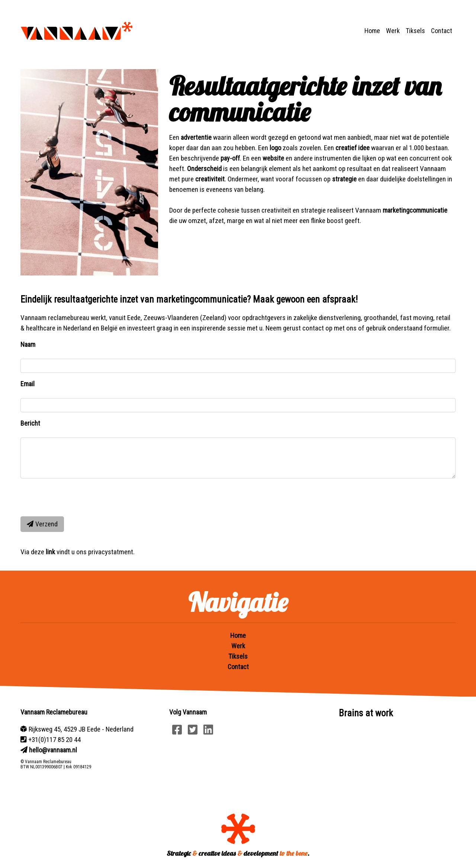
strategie (344, 179)
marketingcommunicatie (415, 210)
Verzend (42, 524)
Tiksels (415, 31)
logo (275, 148)
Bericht (30, 423)
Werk (393, 31)
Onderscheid (204, 169)
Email (28, 384)
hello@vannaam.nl (53, 750)
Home (372, 31)
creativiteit (210, 179)
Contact (442, 31)
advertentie (196, 137)
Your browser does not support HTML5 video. (387, 759)
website (273, 158)
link (50, 552)
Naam (28, 344)
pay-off (230, 158)
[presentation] (77, 496)
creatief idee (353, 148)
